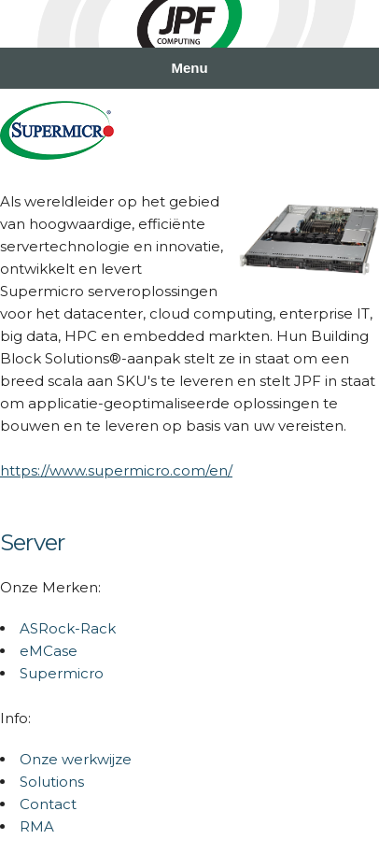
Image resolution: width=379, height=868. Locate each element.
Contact (48, 804)
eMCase (49, 651)
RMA (37, 826)
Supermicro (62, 673)
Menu (189, 68)
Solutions (52, 782)
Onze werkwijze (76, 759)
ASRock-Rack (68, 628)
